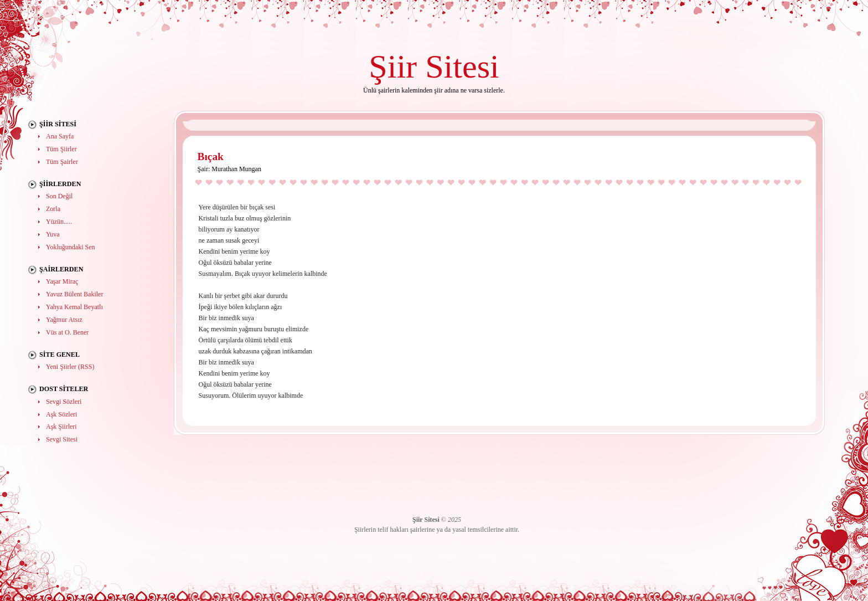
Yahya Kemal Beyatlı (74, 307)
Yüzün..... (59, 222)
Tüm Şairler (62, 162)
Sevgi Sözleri (64, 402)
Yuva (53, 234)
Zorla (53, 209)
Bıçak (211, 156)
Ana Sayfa (60, 136)
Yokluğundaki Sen (70, 247)
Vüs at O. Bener (67, 332)
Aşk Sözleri (61, 414)
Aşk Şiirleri (61, 427)
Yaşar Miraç (62, 281)
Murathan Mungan (236, 169)
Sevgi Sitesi (62, 439)
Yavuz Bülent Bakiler (74, 294)
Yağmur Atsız (64, 320)
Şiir (393, 66)
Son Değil (59, 196)
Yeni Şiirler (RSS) (70, 367)
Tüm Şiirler (61, 149)
